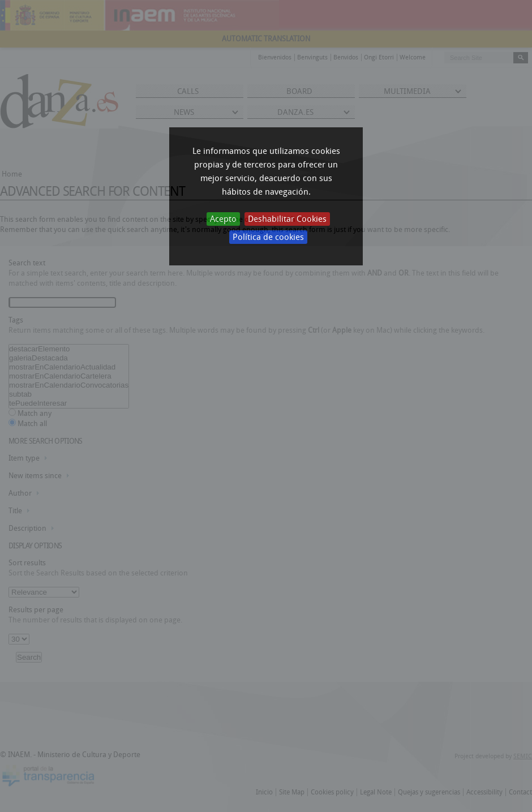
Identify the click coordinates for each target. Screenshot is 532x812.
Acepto (223, 219)
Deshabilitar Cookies (287, 219)
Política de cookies (268, 237)
